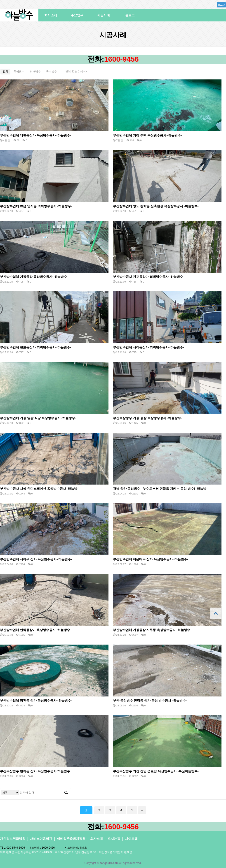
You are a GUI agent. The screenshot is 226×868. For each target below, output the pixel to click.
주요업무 (77, 15)
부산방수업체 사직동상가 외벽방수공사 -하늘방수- (149, 347)
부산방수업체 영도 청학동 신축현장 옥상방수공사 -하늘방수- (156, 206)
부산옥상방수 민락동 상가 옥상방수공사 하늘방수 (35, 771)
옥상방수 (19, 72)
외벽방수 (35, 72)
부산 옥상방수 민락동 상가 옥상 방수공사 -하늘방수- (150, 701)
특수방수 (52, 72)
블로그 (130, 15)
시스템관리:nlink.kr (76, 848)
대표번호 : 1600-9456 (42, 848)
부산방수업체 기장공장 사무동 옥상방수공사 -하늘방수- (152, 630)
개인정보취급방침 (13, 839)
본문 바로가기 (0, 0)
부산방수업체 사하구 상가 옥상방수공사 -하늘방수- (36, 559)
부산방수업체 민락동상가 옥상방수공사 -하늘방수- (36, 630)
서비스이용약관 (41, 839)
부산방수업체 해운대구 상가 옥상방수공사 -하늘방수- (151, 559)
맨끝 (142, 810)
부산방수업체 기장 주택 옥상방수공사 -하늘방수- (147, 135)
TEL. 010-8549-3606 (12, 848)
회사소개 (51, 15)
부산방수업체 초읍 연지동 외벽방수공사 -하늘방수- (36, 206)
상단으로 (216, 613)
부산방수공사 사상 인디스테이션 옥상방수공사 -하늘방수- (41, 489)
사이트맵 (131, 839)
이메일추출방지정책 (71, 839)
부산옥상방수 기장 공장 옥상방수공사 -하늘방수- (147, 418)
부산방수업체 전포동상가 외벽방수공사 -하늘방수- (36, 347)
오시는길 (114, 839)
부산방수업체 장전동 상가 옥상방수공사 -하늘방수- (36, 701)
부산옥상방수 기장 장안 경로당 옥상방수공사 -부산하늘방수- (156, 771)
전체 (5, 72)
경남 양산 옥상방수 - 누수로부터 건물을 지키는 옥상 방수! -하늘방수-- (162, 489)
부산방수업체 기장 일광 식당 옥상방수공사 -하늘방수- (38, 418)
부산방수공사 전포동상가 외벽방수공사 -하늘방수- (149, 277)
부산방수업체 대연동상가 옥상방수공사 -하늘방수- (36, 135)
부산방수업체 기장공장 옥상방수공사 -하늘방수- (34, 277)
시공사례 (104, 15)
